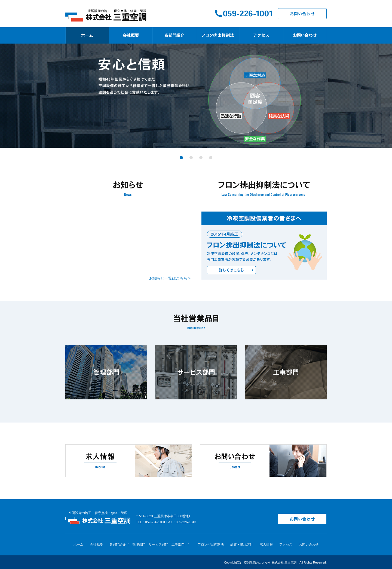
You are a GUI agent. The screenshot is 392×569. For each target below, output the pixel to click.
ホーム (78, 544)
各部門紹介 (118, 544)
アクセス (286, 544)
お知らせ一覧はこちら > (170, 278)
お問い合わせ (309, 544)
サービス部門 (158, 544)
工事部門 (178, 544)
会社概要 (96, 544)
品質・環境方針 (242, 544)
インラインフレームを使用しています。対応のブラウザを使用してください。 (128, 243)
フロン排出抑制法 (211, 544)
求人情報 (266, 544)
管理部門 (139, 544)
